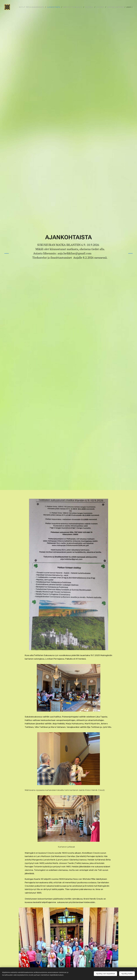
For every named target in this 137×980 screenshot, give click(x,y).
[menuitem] (21, 7)
